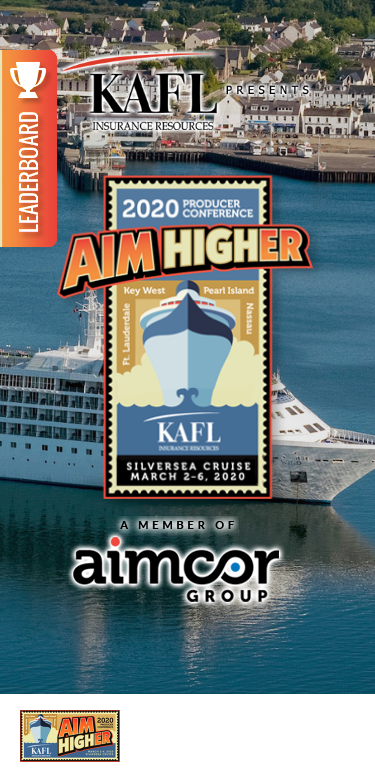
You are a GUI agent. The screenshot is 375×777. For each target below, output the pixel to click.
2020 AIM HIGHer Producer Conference (70, 736)
